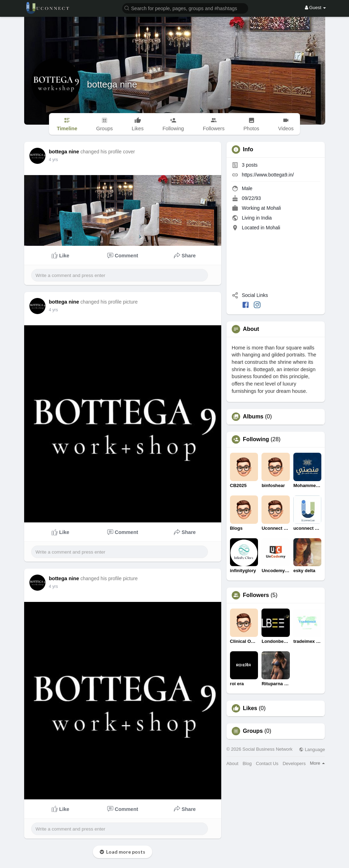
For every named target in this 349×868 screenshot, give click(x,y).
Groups (253, 731)
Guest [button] (316, 8)
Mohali (274, 208)
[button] (185, 8)
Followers (256, 595)
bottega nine (112, 84)
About (232, 763)
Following (256, 439)
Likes (250, 708)
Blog (247, 763)
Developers (294, 763)
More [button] (317, 763)
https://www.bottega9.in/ (268, 175)
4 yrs (54, 160)
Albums (253, 417)
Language (312, 749)
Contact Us (267, 763)
